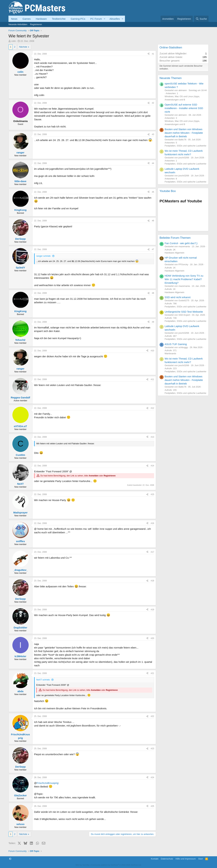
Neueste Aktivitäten (18, 24)
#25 (152, 806)
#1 (153, 54)
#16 (152, 523)
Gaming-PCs (78, 19)
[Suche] (201, 19)
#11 (152, 379)
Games (27, 19)
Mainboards (170, 353)
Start (200, 859)
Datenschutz (167, 859)
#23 (152, 749)
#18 (152, 581)
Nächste (23, 47)
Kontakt (155, 859)
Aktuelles (115, 19)
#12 (152, 408)
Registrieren (36, 24)
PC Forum (96, 19)
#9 (153, 322)
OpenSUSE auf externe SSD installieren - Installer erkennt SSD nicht (184, 108)
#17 (152, 552)
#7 (153, 249)
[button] (105, 19)
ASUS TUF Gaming (176, 344)
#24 (152, 777)
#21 (152, 673)
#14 (152, 466)
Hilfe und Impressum (186, 859)
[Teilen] (149, 54)
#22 (152, 716)
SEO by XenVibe (82, 865)
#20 (152, 638)
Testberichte (59, 19)
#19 (152, 610)
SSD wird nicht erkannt (178, 297)
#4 (153, 163)
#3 (153, 134)
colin (14, 41)
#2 (153, 103)
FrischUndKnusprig (47, 783)
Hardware (41, 19)
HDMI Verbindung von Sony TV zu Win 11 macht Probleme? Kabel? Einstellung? (184, 279)
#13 (152, 437)
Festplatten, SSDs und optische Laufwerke (185, 146)
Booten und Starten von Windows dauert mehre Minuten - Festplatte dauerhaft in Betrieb (184, 133)
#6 (153, 221)
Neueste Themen (171, 78)
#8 (153, 293)
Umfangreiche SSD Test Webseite (184, 312)
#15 (152, 494)
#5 (153, 192)
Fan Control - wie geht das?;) (181, 243)
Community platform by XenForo (116, 865)
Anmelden (94, 476)
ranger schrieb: (44, 256)
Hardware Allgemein (174, 253)
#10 (152, 351)
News (14, 19)
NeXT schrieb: (43, 680)
